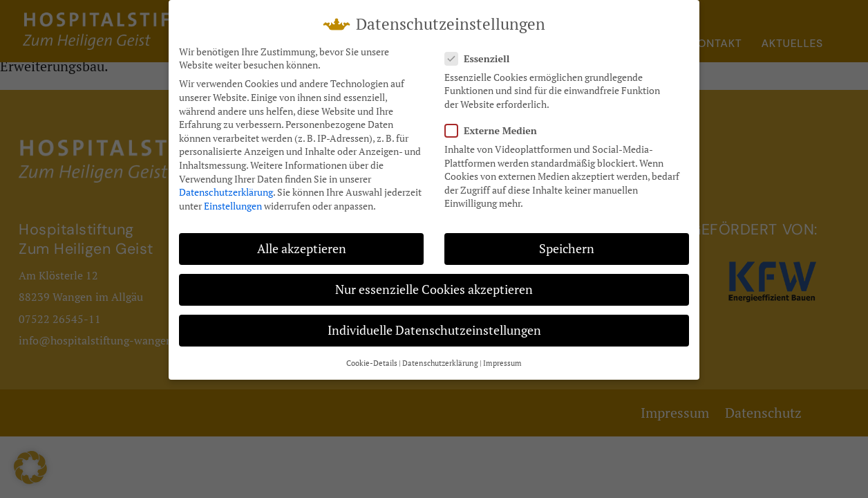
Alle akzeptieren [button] (302, 242)
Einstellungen (233, 200)
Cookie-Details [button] (372, 357)
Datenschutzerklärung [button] (440, 357)
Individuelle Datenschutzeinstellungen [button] (434, 324)
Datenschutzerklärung (226, 186)
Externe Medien (495, 124)
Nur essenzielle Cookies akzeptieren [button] (434, 283)
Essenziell (481, 52)
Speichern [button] (567, 242)
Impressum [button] (502, 357)
